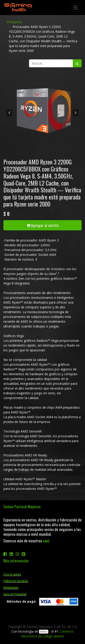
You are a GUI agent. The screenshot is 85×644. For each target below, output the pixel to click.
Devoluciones (11, 587)
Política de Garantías (16, 581)
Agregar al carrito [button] (43, 225)
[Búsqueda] (77, 63)
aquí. (46, 541)
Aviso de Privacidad (15, 594)
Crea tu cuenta (12, 574)
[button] (9, 113)
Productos (15, 22)
